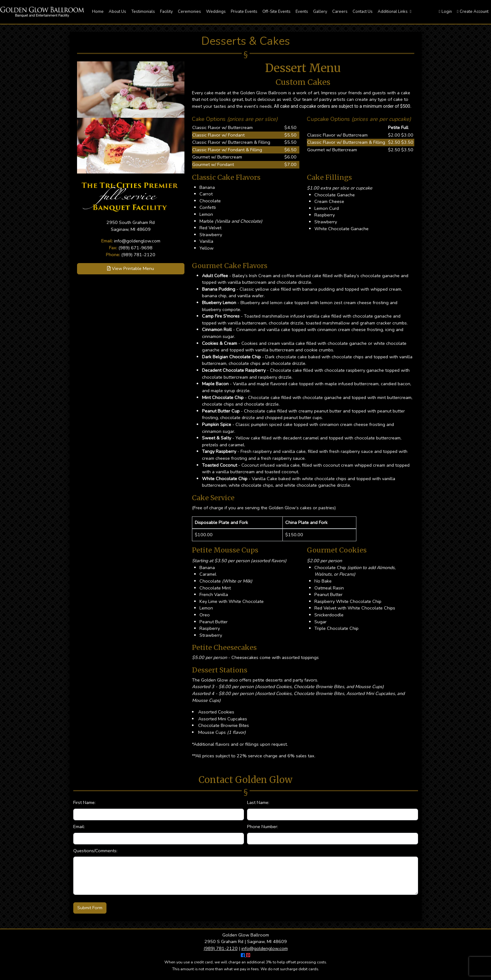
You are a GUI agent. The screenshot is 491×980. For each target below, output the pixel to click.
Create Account (473, 12)
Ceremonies (189, 12)
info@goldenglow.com (137, 241)
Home (98, 12)
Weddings (216, 12)
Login (445, 12)
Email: (79, 827)
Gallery (320, 12)
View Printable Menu (131, 268)
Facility (166, 12)
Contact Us (363, 12)
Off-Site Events (277, 12)
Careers (340, 12)
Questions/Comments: (95, 851)
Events (302, 12)
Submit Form (90, 908)
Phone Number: (263, 827)
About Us (117, 12)
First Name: (84, 802)
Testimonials (143, 12)
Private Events (244, 12)
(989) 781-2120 (138, 255)
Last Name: (258, 802)
